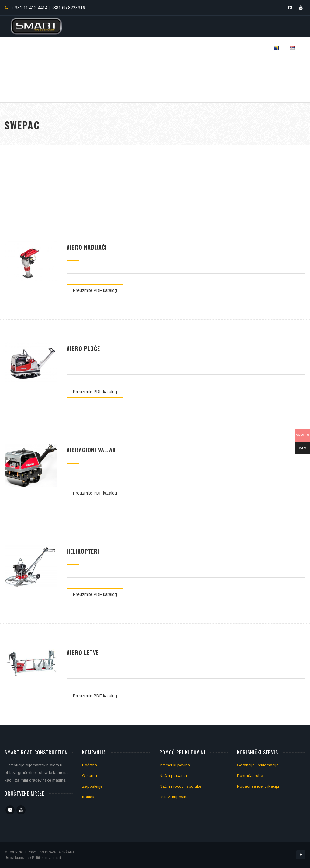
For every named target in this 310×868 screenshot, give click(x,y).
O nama (90, 776)
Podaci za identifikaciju (258, 786)
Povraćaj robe (250, 776)
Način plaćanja (173, 776)
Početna (90, 765)
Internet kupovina (175, 765)
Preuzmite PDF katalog (95, 290)
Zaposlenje (92, 786)
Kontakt (89, 797)
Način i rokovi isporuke (180, 786)
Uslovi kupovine (174, 797)
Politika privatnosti (46, 858)
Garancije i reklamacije (258, 765)
